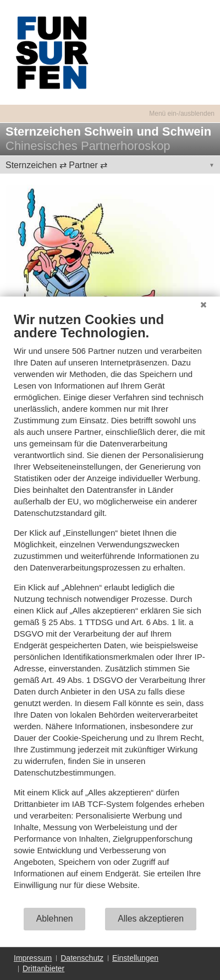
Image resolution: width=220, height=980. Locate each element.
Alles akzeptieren (151, 919)
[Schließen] (204, 305)
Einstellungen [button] (135, 958)
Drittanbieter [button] (43, 968)
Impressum (33, 958)
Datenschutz (82, 958)
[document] (110, 609)
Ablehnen (55, 919)
